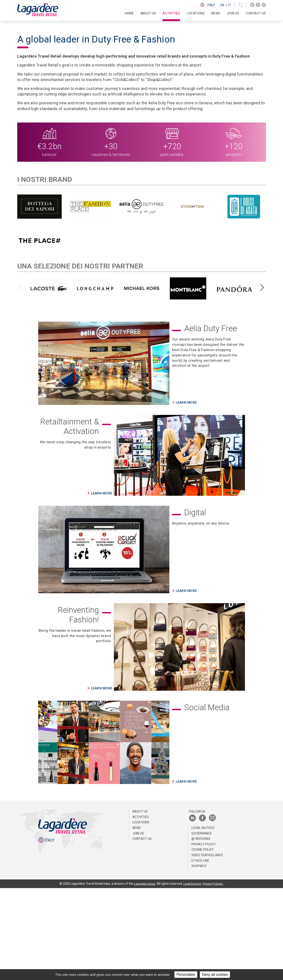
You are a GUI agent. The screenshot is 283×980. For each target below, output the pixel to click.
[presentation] (21, 380)
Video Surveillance (207, 947)
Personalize (186, 975)
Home (129, 13)
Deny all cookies (215, 975)
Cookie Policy (203, 941)
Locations (196, 13)
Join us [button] (233, 13)
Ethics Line (200, 952)
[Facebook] (258, 5)
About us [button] (148, 13)
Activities (141, 909)
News (216, 13)
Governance (202, 925)
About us (140, 903)
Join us (138, 925)
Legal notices (203, 920)
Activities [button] (171, 13)
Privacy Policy (204, 936)
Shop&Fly (199, 958)
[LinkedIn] (252, 5)
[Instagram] (264, 5)
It (230, 5)
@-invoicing (201, 931)
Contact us (256, 13)
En (222, 5)
